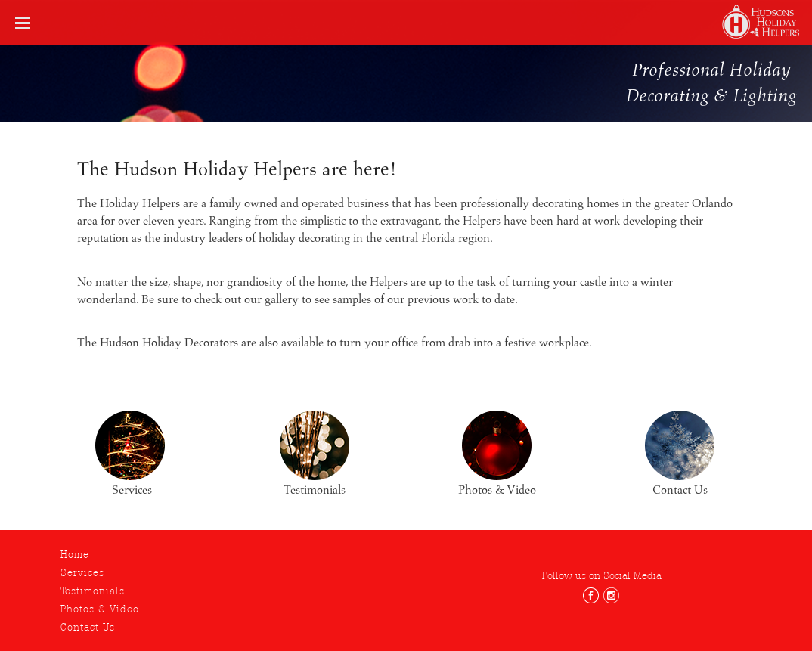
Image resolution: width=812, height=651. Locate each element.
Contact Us (88, 627)
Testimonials (93, 591)
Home (75, 554)
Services (82, 572)
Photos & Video (100, 609)
